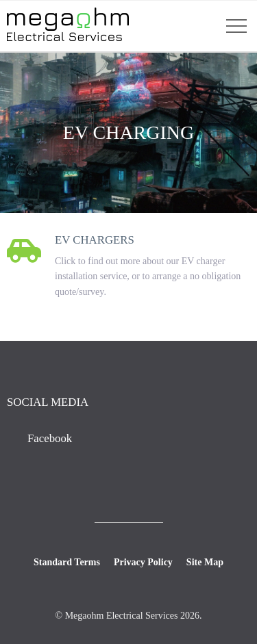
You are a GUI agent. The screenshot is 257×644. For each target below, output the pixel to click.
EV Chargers (95, 240)
